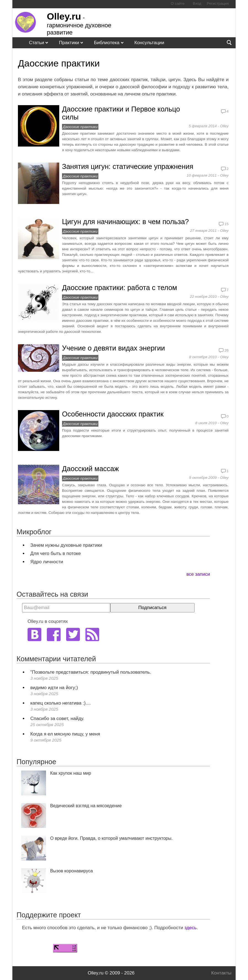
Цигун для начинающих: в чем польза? (125, 222)
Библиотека (107, 43)
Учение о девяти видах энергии (114, 348)
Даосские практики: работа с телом (120, 288)
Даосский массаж (90, 469)
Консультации (149, 43)
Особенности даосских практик (113, 414)
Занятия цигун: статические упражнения (128, 166)
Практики (69, 43)
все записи (198, 574)
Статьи (37, 43)
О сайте (178, 3)
